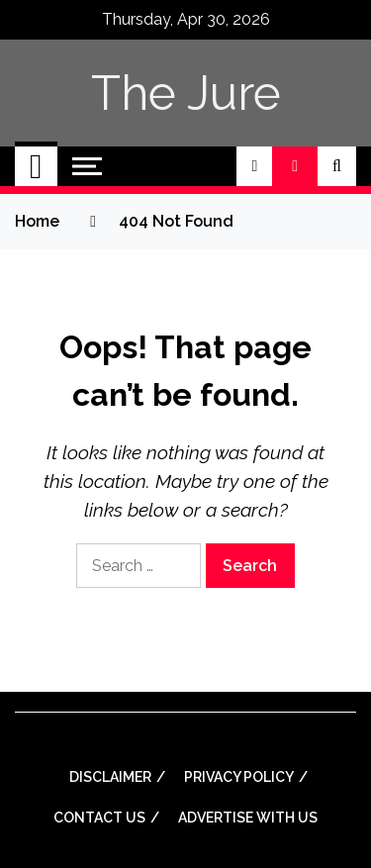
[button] (254, 166)
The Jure (186, 93)
